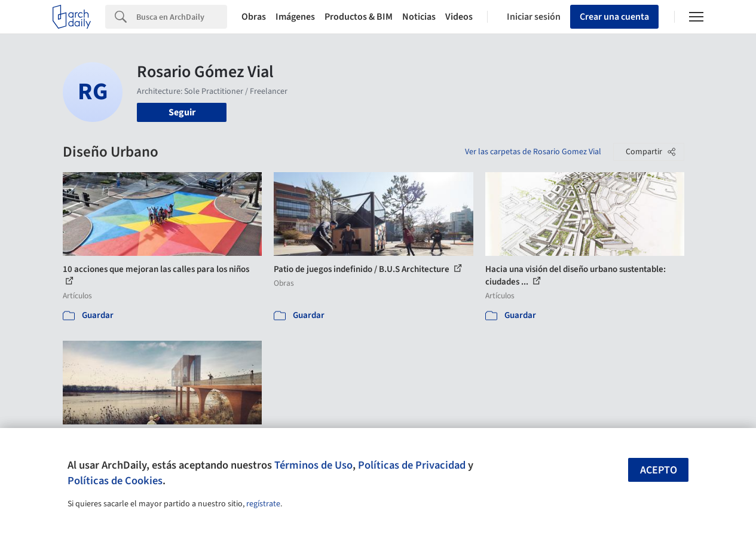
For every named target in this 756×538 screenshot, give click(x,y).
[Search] (182, 17)
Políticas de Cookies (115, 481)
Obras (254, 17)
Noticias (419, 17)
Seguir (182, 112)
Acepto (659, 470)
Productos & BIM (359, 17)
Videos (459, 17)
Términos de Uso (313, 465)
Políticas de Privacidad (412, 465)
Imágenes (295, 17)
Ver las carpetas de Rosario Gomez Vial (533, 152)
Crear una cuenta (614, 17)
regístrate (263, 504)
